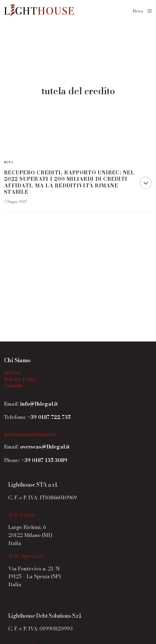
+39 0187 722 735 (49, 417)
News (9, 162)
